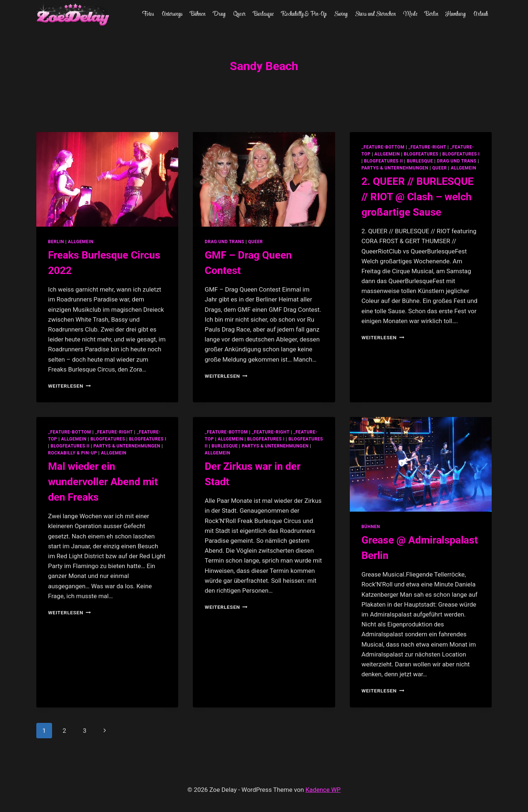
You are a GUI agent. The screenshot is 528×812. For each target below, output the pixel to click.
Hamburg (456, 14)
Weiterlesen (69, 386)
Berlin (431, 14)
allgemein (387, 154)
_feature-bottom (383, 147)
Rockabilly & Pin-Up (304, 14)
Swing (341, 14)
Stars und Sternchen (375, 14)
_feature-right (427, 147)
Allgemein (81, 242)
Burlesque (263, 14)
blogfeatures (421, 154)
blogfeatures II (384, 161)
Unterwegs (172, 14)
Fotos (148, 14)
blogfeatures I (461, 154)
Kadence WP (323, 790)
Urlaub (481, 14)
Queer (239, 14)
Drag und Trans (224, 242)
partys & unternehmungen (395, 168)
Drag (219, 14)
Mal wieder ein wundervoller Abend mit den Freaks (103, 482)
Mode (410, 14)
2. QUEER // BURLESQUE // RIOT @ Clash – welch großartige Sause (418, 197)
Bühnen (198, 14)
